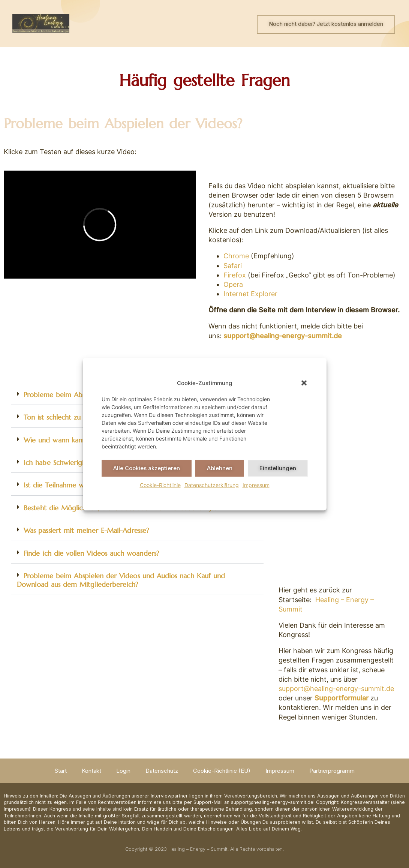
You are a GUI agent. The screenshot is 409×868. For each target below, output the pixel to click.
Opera (233, 284)
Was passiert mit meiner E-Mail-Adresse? (86, 530)
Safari (233, 266)
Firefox (235, 275)
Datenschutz (162, 771)
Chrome (236, 256)
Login (123, 771)
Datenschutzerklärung (212, 485)
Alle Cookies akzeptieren (147, 468)
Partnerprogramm (332, 771)
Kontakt (91, 771)
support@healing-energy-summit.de (283, 336)
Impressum (256, 485)
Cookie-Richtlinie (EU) (222, 771)
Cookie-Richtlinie (160, 485)
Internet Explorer (250, 294)
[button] (304, 383)
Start (61, 771)
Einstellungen (278, 468)
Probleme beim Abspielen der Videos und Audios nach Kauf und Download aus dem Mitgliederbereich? (121, 580)
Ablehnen (220, 468)
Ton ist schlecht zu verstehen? (70, 417)
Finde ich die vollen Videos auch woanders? (91, 553)
